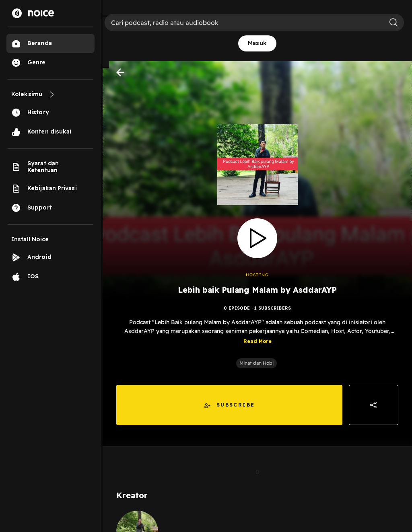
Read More (257, 341)
